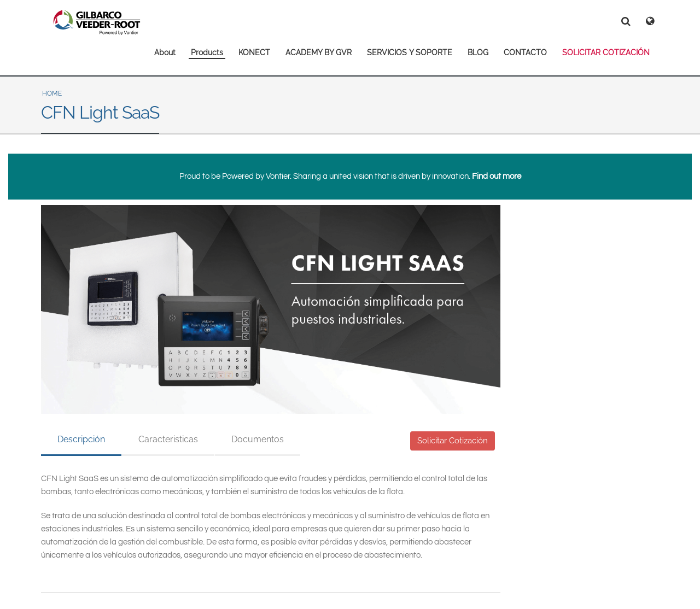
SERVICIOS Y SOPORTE (410, 52)
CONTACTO (525, 52)
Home (52, 93)
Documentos (258, 439)
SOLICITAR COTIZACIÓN (606, 52)
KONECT (254, 52)
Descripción (81, 439)
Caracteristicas (168, 439)
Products (207, 52)
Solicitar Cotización (453, 441)
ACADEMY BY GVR (319, 52)
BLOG (478, 52)
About (165, 52)
